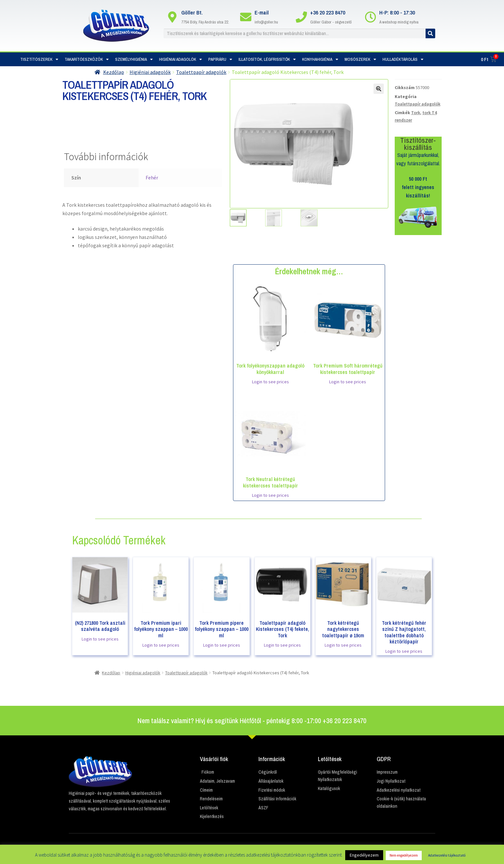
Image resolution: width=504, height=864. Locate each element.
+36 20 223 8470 (328, 12)
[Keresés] (430, 33)
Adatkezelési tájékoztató (447, 855)
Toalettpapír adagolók (201, 72)
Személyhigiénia (134, 59)
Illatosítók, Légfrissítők (267, 59)
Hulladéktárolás (403, 59)
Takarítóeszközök (87, 59)
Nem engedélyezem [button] (404, 855)
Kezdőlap (114, 72)
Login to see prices (270, 382)
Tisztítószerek (39, 59)
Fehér (152, 177)
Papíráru (220, 59)
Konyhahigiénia (320, 59)
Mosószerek (360, 59)
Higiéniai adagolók (180, 59)
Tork (416, 113)
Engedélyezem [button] (364, 855)
